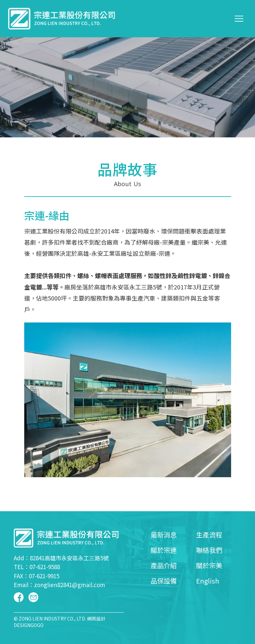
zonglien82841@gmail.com (70, 585)
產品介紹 (164, 565)
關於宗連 (164, 550)
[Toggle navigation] (239, 19)
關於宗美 (209, 565)
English (208, 581)
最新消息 (164, 535)
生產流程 (209, 535)
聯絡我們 (209, 550)
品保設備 (164, 581)
